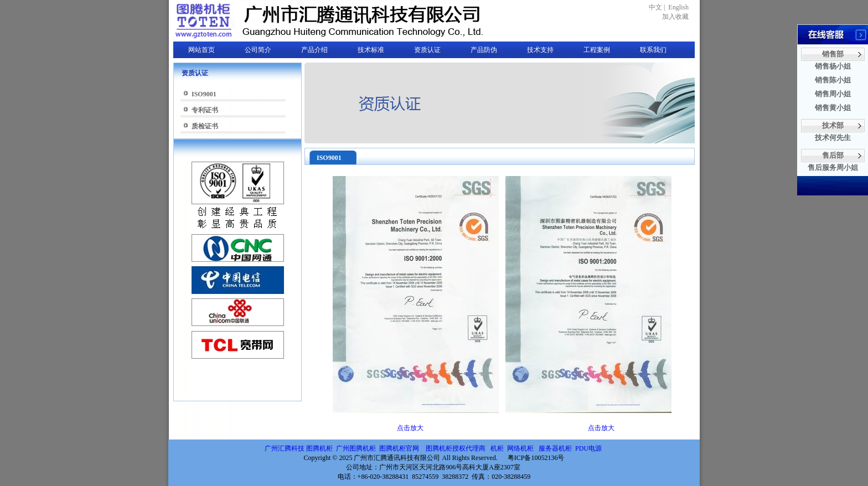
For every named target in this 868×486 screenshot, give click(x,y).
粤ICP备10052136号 (536, 458)
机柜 (497, 448)
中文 (655, 7)
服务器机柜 (555, 448)
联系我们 (653, 50)
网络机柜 (521, 448)
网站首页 (201, 50)
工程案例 (597, 50)
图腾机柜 (319, 448)
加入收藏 (675, 17)
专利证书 (205, 110)
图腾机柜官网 (398, 448)
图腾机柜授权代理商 (456, 448)
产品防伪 (484, 50)
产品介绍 (314, 50)
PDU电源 (589, 448)
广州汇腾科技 (285, 448)
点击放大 (410, 428)
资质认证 (427, 50)
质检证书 (205, 126)
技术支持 (540, 50)
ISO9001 (204, 94)
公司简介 (258, 50)
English (678, 7)
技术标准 (371, 50)
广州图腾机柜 (356, 448)
